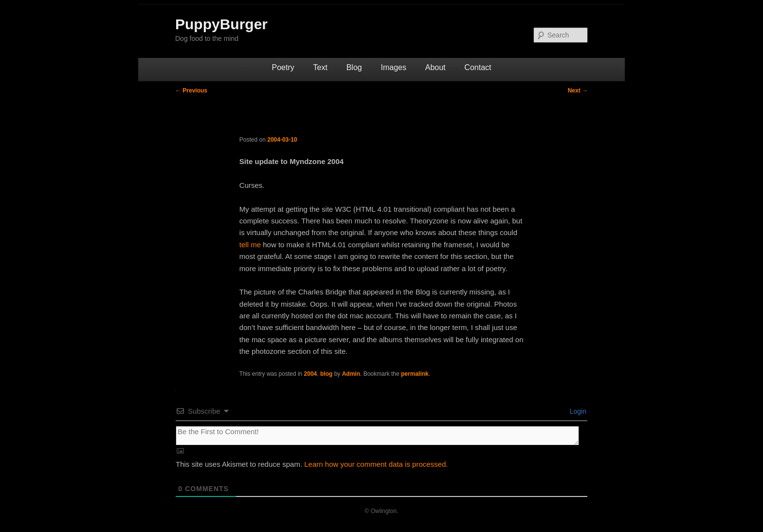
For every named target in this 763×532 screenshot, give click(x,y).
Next (578, 91)
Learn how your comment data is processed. (376, 464)
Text (320, 67)
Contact (478, 67)
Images (393, 67)
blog (326, 374)
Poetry (283, 67)
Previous (191, 91)
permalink (415, 374)
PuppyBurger (221, 24)
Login (577, 411)
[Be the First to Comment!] (377, 436)
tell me (250, 245)
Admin (351, 374)
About (436, 67)
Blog (354, 67)
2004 (311, 374)
